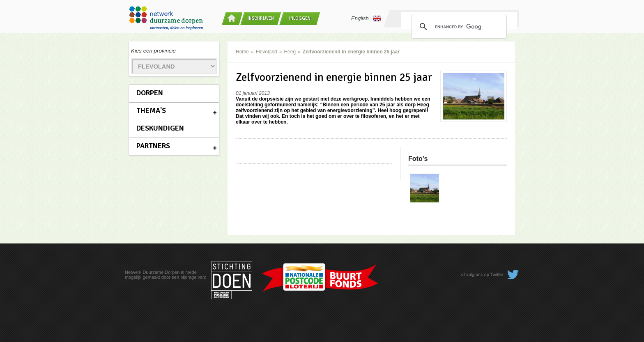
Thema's (151, 110)
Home (242, 52)
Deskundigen (160, 128)
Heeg (290, 52)
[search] (458, 27)
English (366, 18)
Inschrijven (261, 18)
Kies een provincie (153, 51)
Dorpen (150, 93)
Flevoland (267, 52)
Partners (153, 146)
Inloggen (300, 18)
